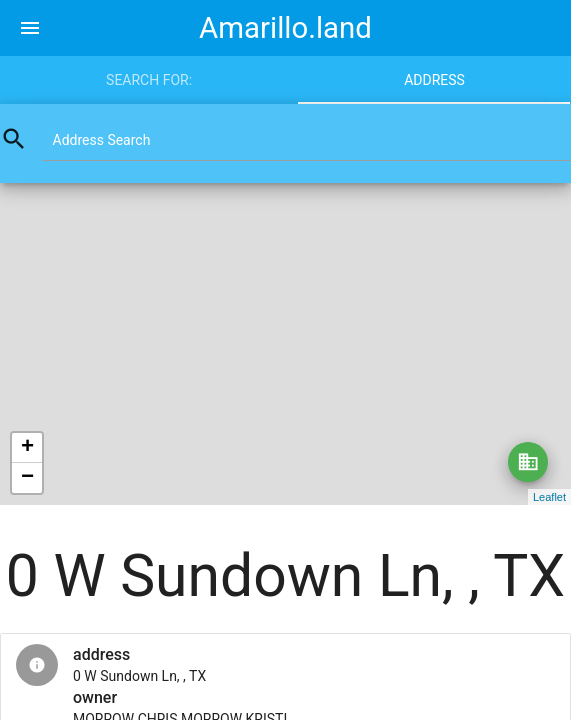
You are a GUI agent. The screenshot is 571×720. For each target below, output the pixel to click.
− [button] (27, 478)
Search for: (149, 80)
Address (434, 80)
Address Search (102, 140)
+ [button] (27, 448)
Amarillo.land (285, 28)
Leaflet (549, 497)
